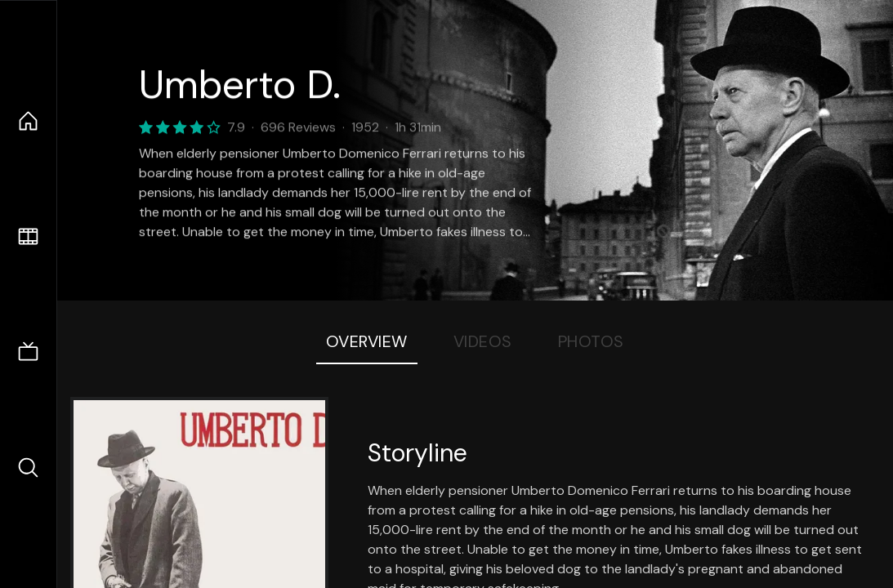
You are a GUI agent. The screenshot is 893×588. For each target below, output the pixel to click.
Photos (591, 341)
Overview (367, 341)
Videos (483, 341)
